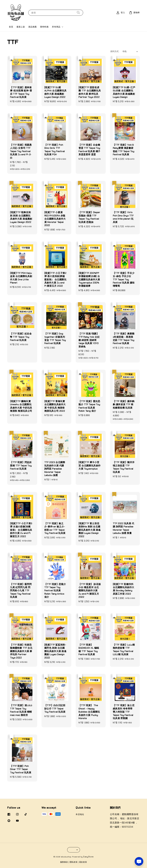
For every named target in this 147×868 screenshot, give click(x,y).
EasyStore (88, 857)
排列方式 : (115, 51)
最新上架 (21, 27)
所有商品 (56, 27)
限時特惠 (44, 27)
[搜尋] (78, 13)
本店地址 (80, 814)
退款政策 (83, 862)
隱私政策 (74, 862)
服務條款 (64, 862)
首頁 (11, 27)
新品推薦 (33, 27)
